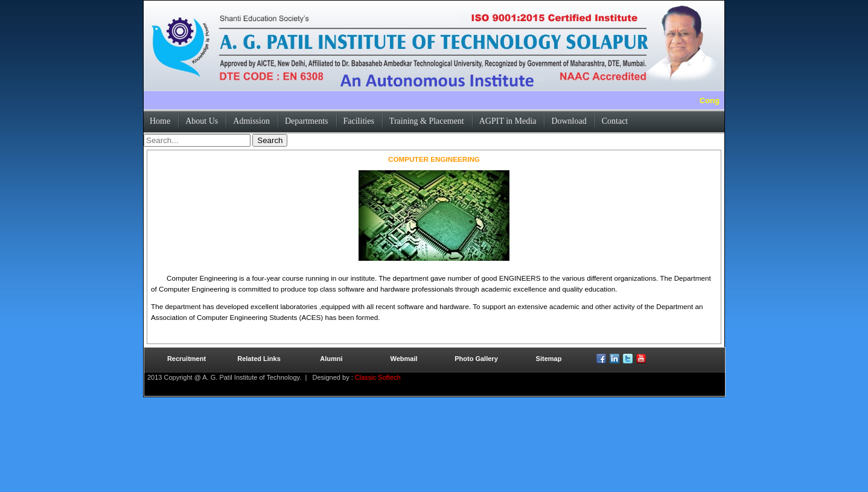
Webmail (404, 359)
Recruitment (187, 359)
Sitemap (549, 359)
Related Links (259, 359)
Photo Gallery (476, 359)
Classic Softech (377, 377)
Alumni (331, 359)
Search (270, 140)
